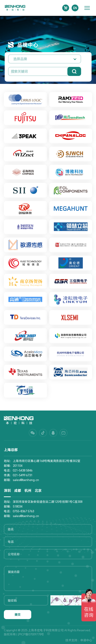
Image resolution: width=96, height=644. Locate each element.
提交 (18, 615)
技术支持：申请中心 (79, 640)
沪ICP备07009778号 (31, 634)
